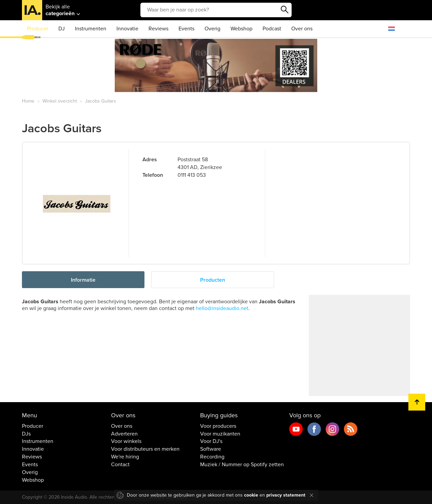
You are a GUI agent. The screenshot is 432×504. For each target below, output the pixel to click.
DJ (62, 29)
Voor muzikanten (220, 434)
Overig (212, 29)
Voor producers (218, 426)
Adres (150, 160)
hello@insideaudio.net (222, 308)
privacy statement (286, 495)
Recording (212, 457)
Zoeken (285, 10)
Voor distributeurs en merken (145, 449)
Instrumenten (91, 29)
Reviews (158, 29)
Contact (120, 465)
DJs (26, 434)
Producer (38, 29)
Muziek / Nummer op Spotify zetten (242, 465)
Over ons (302, 29)
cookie (251, 495)
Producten (213, 280)
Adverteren (124, 434)
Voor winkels (126, 441)
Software (211, 449)
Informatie (83, 280)
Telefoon (153, 175)
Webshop (241, 29)
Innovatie (127, 29)
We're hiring (125, 457)
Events (186, 29)
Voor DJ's (211, 441)
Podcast (272, 29)
